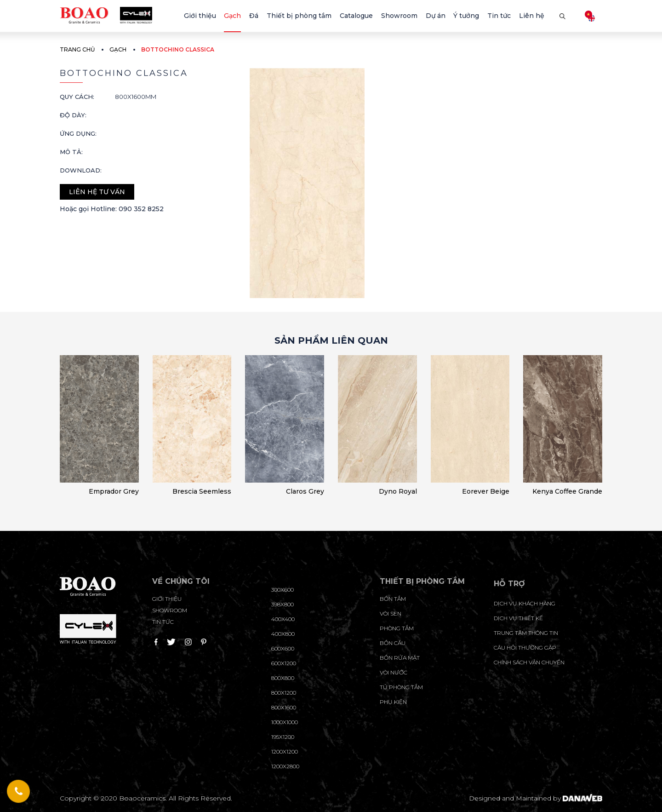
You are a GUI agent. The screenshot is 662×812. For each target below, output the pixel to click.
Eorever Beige (486, 491)
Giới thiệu (167, 599)
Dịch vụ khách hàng (525, 603)
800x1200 (284, 693)
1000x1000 (285, 722)
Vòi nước (394, 672)
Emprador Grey (114, 491)
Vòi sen (391, 613)
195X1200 (283, 737)
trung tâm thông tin (526, 633)
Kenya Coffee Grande (567, 491)
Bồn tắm (393, 599)
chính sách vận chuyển (529, 662)
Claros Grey (305, 491)
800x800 (283, 678)
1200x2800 (285, 766)
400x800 (283, 634)
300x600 (282, 590)
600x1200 (284, 663)
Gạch (118, 49)
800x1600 (284, 707)
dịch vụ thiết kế (518, 618)
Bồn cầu (393, 643)
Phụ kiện (393, 702)
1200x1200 (285, 752)
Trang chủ (77, 49)
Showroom (170, 610)
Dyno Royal (398, 491)
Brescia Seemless (202, 491)
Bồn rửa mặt (400, 658)
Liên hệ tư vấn (97, 192)
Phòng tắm (397, 628)
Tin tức (163, 622)
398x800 (282, 604)
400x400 (283, 619)
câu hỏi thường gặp (525, 648)
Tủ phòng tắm (401, 687)
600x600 (283, 648)
